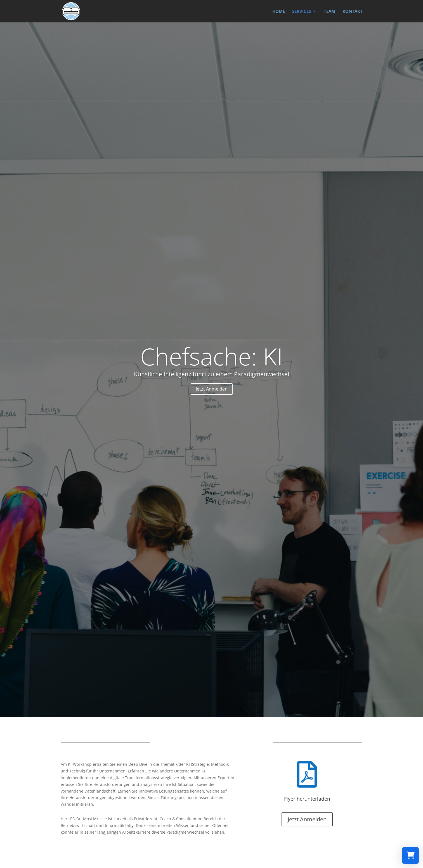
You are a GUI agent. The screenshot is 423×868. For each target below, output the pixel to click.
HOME (279, 12)
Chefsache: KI (211, 356)
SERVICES (302, 12)
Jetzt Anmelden (212, 389)
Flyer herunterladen (307, 799)
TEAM (329, 12)
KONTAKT (353, 12)
